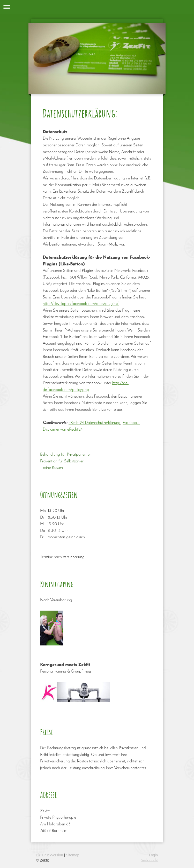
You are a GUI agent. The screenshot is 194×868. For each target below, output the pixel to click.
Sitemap (73, 855)
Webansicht (150, 860)
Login (153, 855)
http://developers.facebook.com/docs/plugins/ (81, 304)
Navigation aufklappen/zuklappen (97, 7)
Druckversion (50, 855)
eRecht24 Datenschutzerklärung (95, 423)
